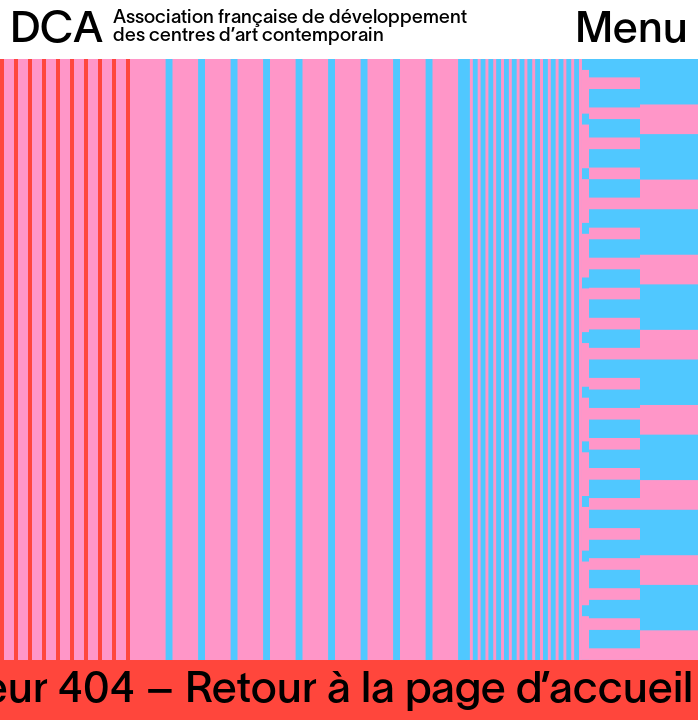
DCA (56, 31)
